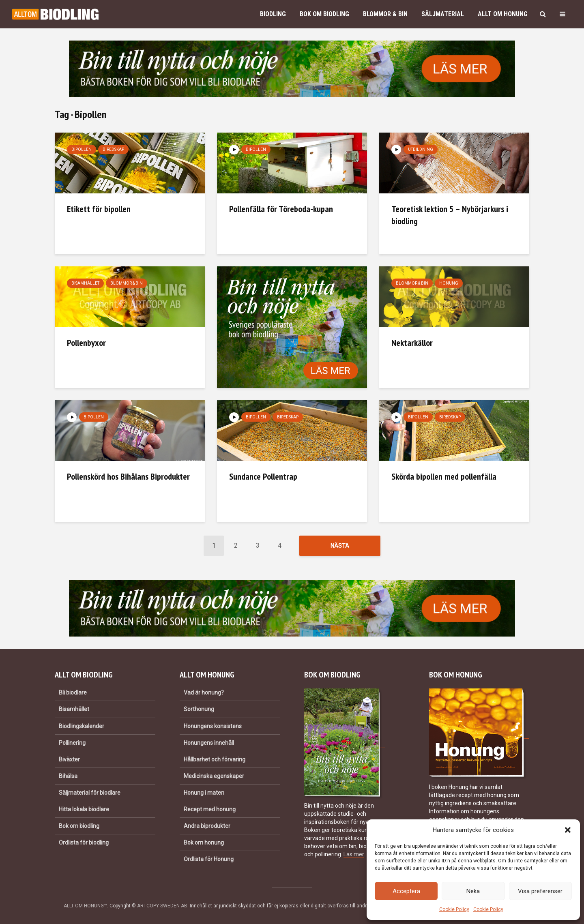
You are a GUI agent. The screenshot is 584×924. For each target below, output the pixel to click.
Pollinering (72, 743)
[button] (568, 830)
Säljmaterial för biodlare (90, 793)
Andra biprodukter (207, 826)
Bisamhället (85, 283)
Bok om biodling (324, 14)
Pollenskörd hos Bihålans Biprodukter (128, 476)
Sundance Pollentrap (263, 476)
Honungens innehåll (209, 743)
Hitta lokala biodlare (84, 809)
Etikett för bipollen (99, 209)
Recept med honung (210, 809)
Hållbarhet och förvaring (215, 759)
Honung (449, 283)
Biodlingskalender (82, 726)
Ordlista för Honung (209, 859)
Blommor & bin (385, 14)
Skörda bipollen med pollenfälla (444, 476)
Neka (473, 891)
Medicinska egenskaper (214, 776)
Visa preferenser (540, 891)
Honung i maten (204, 793)
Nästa (340, 546)
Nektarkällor (412, 343)
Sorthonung (199, 709)
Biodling (273, 14)
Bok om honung (204, 843)
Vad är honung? (204, 692)
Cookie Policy (454, 909)
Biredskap (113, 149)
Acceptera (406, 891)
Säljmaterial (443, 14)
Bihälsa (68, 776)
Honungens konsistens (213, 726)
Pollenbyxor (86, 343)
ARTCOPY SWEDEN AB (162, 906)
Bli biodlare (73, 692)
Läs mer (354, 854)
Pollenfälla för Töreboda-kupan (281, 209)
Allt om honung (503, 14)
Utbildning (421, 149)
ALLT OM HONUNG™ (85, 906)
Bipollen (82, 149)
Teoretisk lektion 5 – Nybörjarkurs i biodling (450, 215)
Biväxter (69, 759)
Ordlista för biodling (84, 843)
